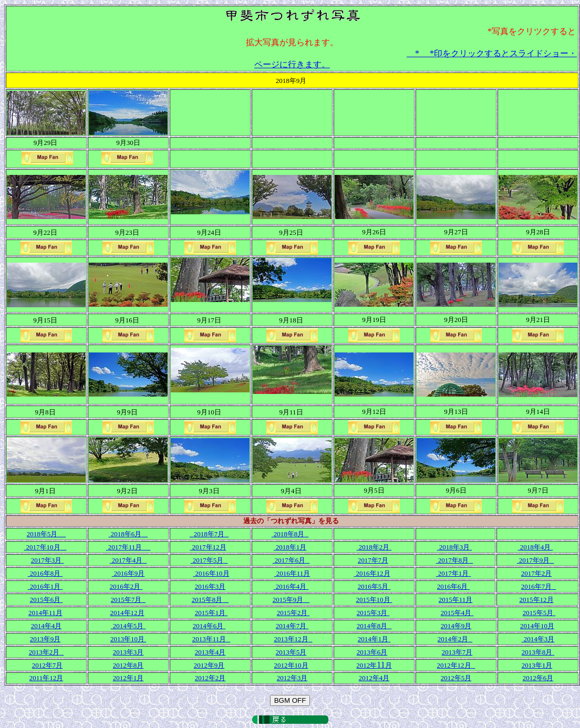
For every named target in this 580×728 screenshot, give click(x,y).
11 (374, 665)
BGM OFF (290, 700)
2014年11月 (45, 613)
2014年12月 (127, 613)
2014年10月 (537, 626)
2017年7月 (373, 560)
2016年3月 (210, 586)
